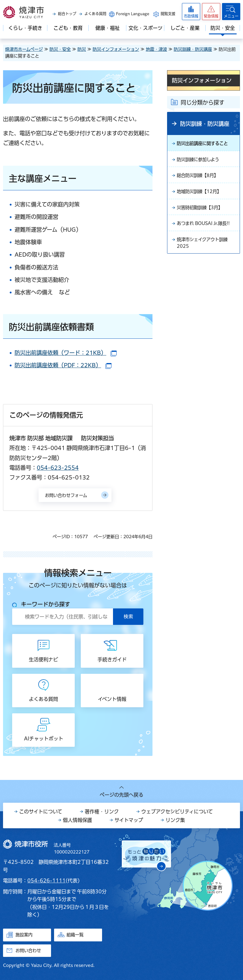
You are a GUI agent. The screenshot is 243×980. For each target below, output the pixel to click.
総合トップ (67, 14)
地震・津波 (156, 49)
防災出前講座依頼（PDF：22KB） (63, 365)
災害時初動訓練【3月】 (203, 211)
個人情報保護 (77, 820)
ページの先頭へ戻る (122, 795)
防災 (82, 49)
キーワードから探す (46, 604)
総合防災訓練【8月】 (200, 177)
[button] (211, 12)
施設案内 (24, 935)
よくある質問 (95, 14)
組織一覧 (75, 935)
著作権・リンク (102, 812)
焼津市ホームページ (24, 49)
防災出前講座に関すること (206, 144)
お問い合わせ (28, 951)
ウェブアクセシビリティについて (177, 812)
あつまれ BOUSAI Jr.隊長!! (203, 231)
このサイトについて (41, 812)
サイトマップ (129, 820)
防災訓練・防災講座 (193, 49)
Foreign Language (133, 14)
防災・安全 (60, 49)
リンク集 (175, 820)
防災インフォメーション (116, 49)
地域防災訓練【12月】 (202, 194)
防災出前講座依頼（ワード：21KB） (66, 353)
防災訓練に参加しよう (201, 161)
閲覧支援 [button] (168, 14)
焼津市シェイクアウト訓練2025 (206, 255)
